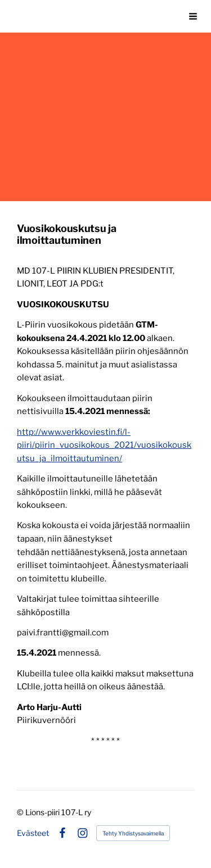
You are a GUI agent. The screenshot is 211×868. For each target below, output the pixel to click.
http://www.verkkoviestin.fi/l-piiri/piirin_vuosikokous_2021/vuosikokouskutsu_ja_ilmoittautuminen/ (104, 445)
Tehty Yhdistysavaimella (133, 833)
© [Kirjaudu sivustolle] (21, 812)
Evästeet (33, 833)
